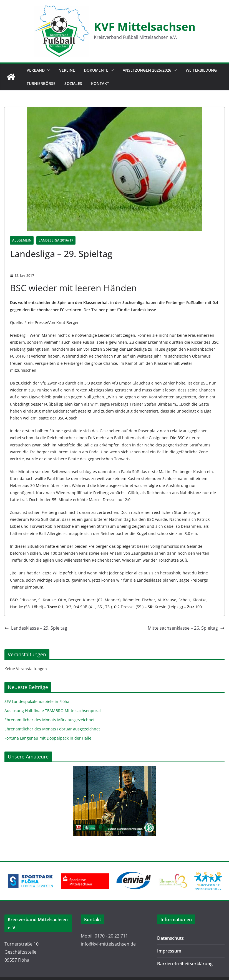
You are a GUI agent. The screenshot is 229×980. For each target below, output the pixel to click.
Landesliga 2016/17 (56, 240)
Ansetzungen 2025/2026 (147, 70)
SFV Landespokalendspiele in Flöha (37, 701)
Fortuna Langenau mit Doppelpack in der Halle (48, 738)
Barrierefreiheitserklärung (185, 964)
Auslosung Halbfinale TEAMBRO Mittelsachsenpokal (53, 711)
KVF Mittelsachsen (145, 27)
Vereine (67, 70)
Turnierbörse (41, 83)
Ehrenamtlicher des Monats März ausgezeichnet (50, 720)
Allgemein (22, 240)
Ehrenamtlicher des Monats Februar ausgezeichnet (52, 729)
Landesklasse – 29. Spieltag (36, 628)
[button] (47, 70)
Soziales (73, 83)
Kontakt (100, 83)
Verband (36, 70)
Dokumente (96, 70)
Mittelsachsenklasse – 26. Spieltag (186, 628)
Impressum (169, 951)
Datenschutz (170, 938)
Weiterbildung (201, 70)
